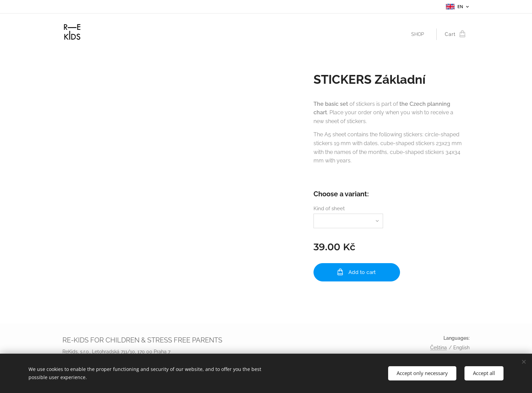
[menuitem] (419, 34)
